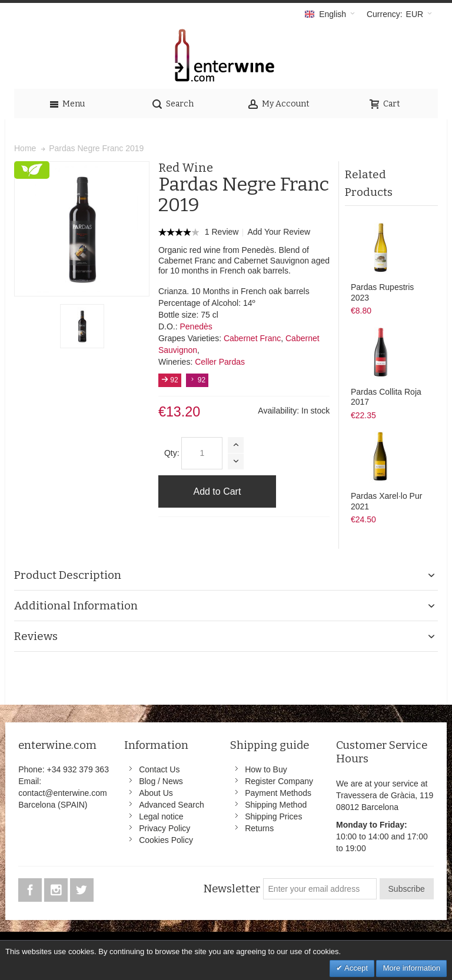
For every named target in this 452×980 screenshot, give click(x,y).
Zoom (82, 229)
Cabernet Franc (252, 338)
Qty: (172, 453)
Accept (355, 968)
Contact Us (159, 769)
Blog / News (161, 781)
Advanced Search (172, 805)
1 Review (223, 232)
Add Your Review (279, 232)
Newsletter (232, 889)
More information (411, 968)
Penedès (196, 326)
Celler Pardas (220, 362)
